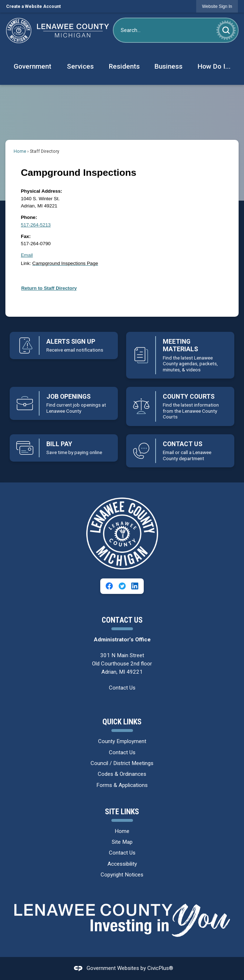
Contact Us (122, 688)
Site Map (122, 842)
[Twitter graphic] (122, 586)
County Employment (122, 741)
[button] (226, 30)
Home (20, 151)
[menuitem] (32, 67)
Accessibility (122, 864)
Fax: (26, 236)
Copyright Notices (122, 875)
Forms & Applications (122, 785)
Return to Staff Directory (49, 288)
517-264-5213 (36, 225)
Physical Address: (42, 191)
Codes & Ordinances (122, 774)
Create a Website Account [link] (33, 6)
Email (27, 255)
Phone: (29, 217)
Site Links (122, 812)
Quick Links (122, 722)
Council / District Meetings (122, 763)
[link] (217, 6)
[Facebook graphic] (109, 586)
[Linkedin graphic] (135, 586)
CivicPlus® (160, 968)
